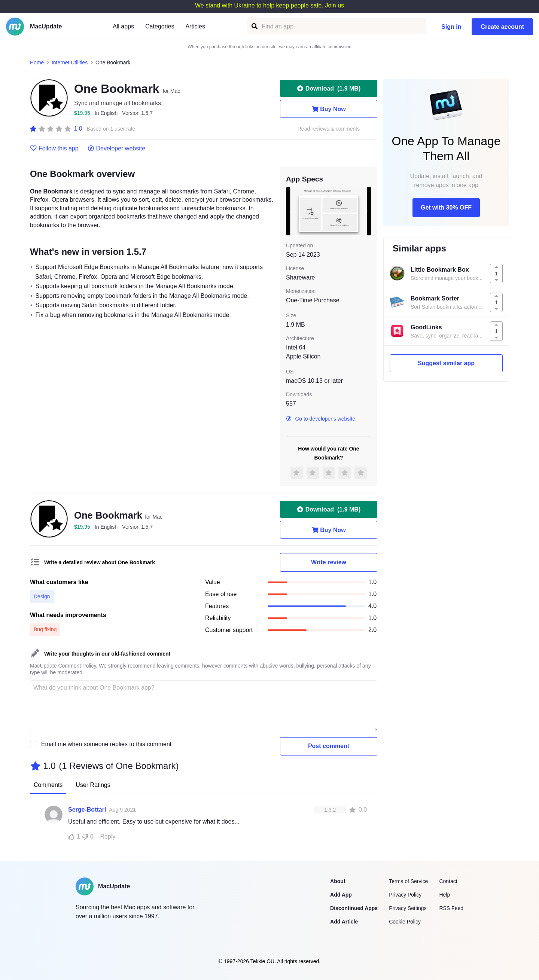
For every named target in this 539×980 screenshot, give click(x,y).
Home (37, 62)
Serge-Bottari (87, 810)
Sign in (451, 27)
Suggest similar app (446, 363)
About (338, 881)
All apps (123, 26)
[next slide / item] (366, 211)
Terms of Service (408, 881)
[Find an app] (254, 26)
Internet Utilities (70, 62)
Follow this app (54, 149)
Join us (334, 5)
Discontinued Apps (354, 908)
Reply (108, 836)
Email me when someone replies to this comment (106, 744)
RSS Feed (451, 908)
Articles (195, 26)
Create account (502, 27)
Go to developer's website (321, 419)
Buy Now (328, 109)
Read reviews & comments (329, 129)
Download (329, 88)
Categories (160, 26)
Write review (329, 562)
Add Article (344, 922)
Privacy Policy (405, 895)
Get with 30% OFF (446, 207)
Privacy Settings (408, 908)
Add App (341, 895)
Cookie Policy (405, 922)
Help (444, 895)
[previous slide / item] (291, 211)
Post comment (329, 746)
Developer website (117, 149)
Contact (448, 881)
